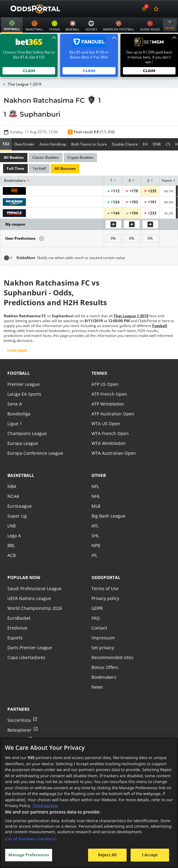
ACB (12, 555)
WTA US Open (105, 424)
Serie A (14, 404)
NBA (12, 486)
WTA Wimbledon (108, 443)
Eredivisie (17, 628)
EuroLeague (19, 506)
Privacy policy (105, 598)
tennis (99, 373)
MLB (96, 506)
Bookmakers (104, 677)
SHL (95, 536)
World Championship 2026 (34, 608)
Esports (15, 638)
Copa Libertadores (26, 657)
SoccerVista (19, 720)
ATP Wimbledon (107, 404)
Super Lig (17, 516)
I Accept (150, 855)
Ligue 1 (15, 424)
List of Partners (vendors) (31, 839)
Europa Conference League (34, 453)
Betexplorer (19, 730)
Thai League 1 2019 (24, 84)
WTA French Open (109, 433)
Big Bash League (108, 516)
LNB (12, 526)
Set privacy (102, 648)
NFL (95, 486)
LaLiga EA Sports (24, 394)
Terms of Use (105, 588)
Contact (99, 628)
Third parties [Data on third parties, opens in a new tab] (45, 806)
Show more (17, 350)
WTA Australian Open (113, 453)
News (97, 687)
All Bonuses (65, 169)
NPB (96, 545)
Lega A (14, 536)
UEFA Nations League (29, 598)
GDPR (97, 608)
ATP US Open (105, 384)
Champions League (27, 433)
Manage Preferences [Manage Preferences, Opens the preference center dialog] (29, 855)
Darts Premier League (29, 648)
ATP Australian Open (112, 414)
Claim (29, 71)
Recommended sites (112, 657)
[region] (89, 803)
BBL (11, 545)
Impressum (103, 638)
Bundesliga (18, 414)
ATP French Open (109, 394)
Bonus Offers (105, 667)
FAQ (96, 618)
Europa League (22, 443)
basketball (21, 475)
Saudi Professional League (34, 588)
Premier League (23, 384)
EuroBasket (19, 618)
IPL (95, 555)
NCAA (13, 496)
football (19, 373)
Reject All (107, 855)
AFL (95, 526)
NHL (96, 496)
